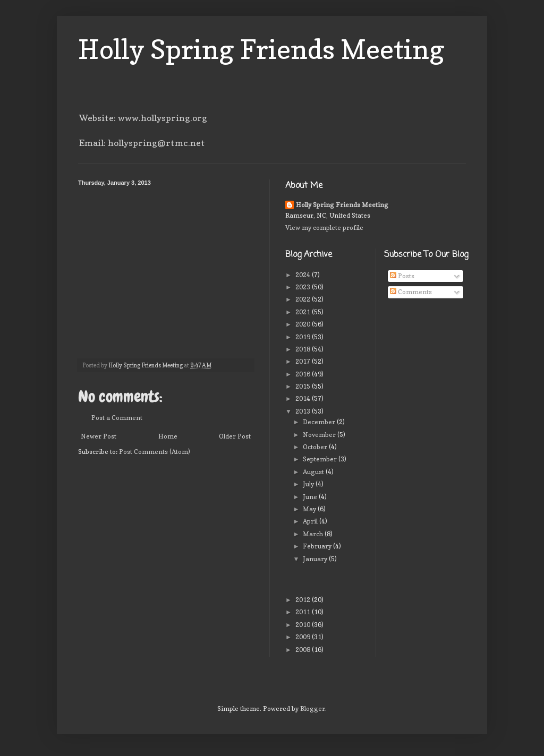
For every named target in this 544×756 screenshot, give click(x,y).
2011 (304, 612)
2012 (304, 600)
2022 (304, 299)
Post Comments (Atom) (155, 452)
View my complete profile (324, 227)
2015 (304, 386)
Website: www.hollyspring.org (143, 118)
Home (168, 436)
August (314, 472)
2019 (304, 337)
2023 (304, 287)
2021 (304, 312)
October (316, 447)
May (310, 509)
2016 (304, 374)
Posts (402, 276)
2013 (304, 411)
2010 (304, 625)
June (311, 497)
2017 (304, 361)
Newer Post (99, 436)
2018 (304, 349)
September (321, 459)
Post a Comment (117, 418)
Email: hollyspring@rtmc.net (142, 143)
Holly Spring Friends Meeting (261, 49)
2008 (304, 650)
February (318, 546)
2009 (304, 637)
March (314, 534)
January (316, 559)
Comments (411, 292)
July (309, 484)
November (320, 435)
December (320, 422)
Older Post (235, 436)
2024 (304, 275)
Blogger (313, 708)
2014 (304, 398)
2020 (304, 324)
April (311, 521)
